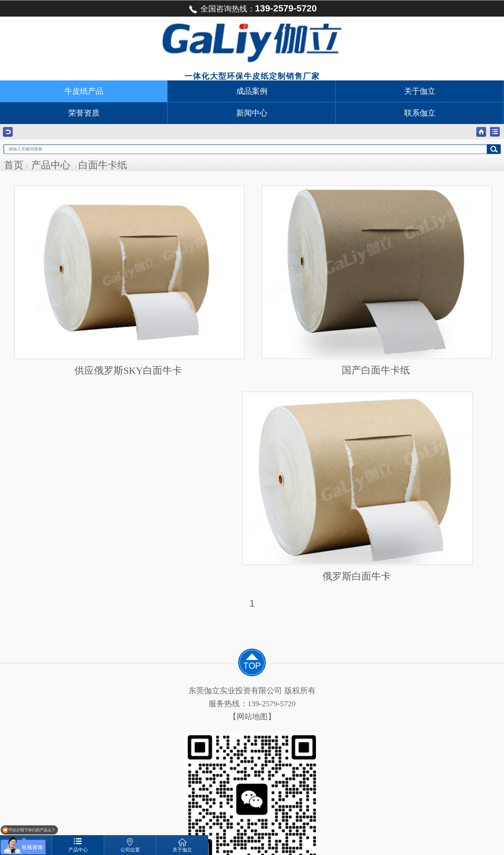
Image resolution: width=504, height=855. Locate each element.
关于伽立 (420, 91)
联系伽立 (420, 113)
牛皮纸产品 (84, 91)
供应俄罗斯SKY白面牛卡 (129, 281)
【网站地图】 (252, 717)
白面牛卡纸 (103, 165)
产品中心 (51, 165)
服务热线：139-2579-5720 (252, 704)
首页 (14, 165)
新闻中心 (252, 113)
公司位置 (130, 850)
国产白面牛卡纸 (376, 280)
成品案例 (252, 91)
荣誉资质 (84, 113)
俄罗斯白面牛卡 (357, 487)
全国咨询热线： (252, 9)
